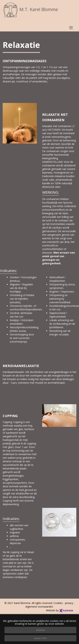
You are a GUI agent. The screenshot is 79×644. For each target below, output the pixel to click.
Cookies (58, 603)
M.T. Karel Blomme (30, 9)
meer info (40, 638)
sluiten (40, 630)
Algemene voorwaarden (40, 607)
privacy (69, 603)
